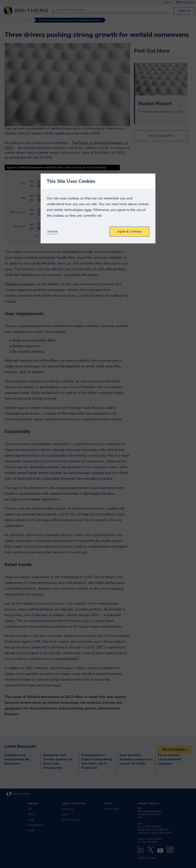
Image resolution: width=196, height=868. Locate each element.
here (88, 210)
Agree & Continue (129, 231)
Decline (53, 232)
